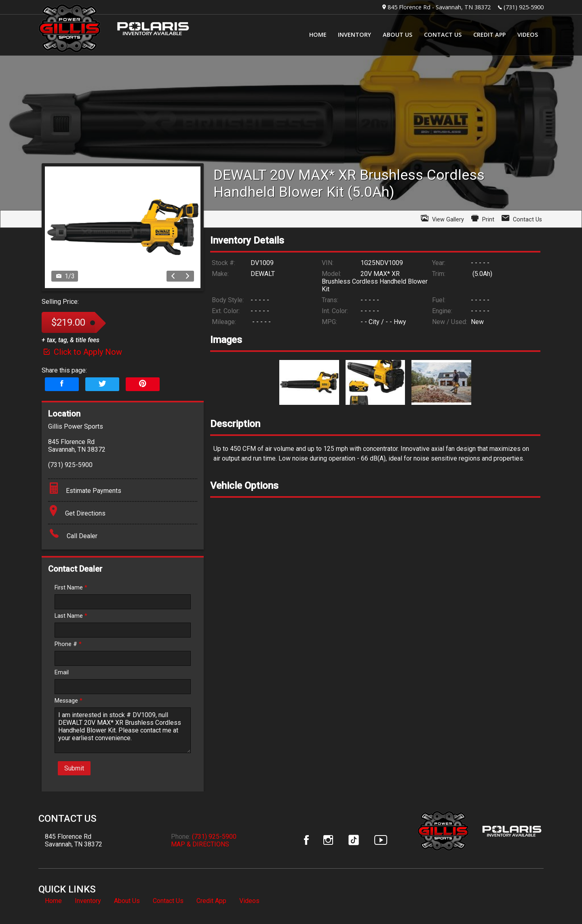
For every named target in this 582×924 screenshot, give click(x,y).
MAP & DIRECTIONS (200, 844)
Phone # (68, 644)
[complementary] (558, 900)
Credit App (211, 901)
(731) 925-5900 (524, 7)
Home (53, 901)
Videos (249, 901)
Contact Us (168, 901)
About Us (127, 901)
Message (69, 701)
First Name (71, 588)
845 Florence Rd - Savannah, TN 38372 (439, 7)
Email (62, 672)
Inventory (88, 901)
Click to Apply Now (82, 352)
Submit (74, 768)
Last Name (71, 616)
